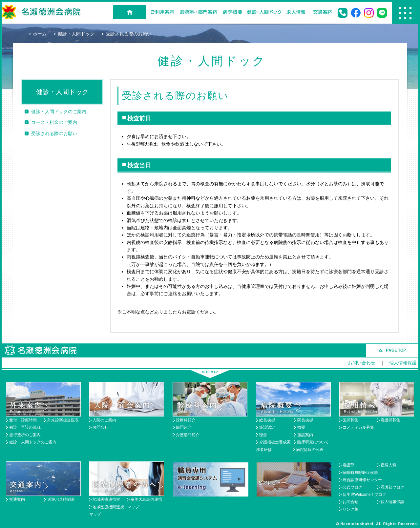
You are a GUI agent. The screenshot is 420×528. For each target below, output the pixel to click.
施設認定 (267, 427)
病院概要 (232, 12)
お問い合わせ (362, 363)
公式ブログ (352, 487)
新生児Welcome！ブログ (365, 495)
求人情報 (296, 12)
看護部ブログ (392, 487)
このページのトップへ (392, 350)
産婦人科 (388, 465)
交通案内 (323, 12)
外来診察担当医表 (63, 420)
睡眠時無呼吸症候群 (360, 473)
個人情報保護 (403, 363)
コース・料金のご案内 (54, 122)
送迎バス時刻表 (61, 499)
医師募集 (350, 420)
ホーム (40, 34)
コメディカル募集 (358, 427)
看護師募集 (390, 420)
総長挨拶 (267, 420)
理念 (263, 435)
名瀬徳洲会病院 (41, 12)
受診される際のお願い (54, 133)
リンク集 (350, 509)
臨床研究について (313, 442)
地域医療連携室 (106, 499)
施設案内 (305, 435)
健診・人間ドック (264, 12)
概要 (301, 427)
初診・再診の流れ (25, 427)
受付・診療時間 (23, 420)
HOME (130, 12)
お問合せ (100, 427)
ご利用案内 (162, 12)
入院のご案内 (104, 420)
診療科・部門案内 (199, 12)
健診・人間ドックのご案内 (59, 112)
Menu (405, 13)
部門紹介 (184, 427)
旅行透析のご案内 (25, 435)
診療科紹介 (186, 420)
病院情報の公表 (310, 450)
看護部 (348, 465)
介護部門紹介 (188, 435)
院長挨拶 (305, 420)
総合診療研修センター (362, 480)
